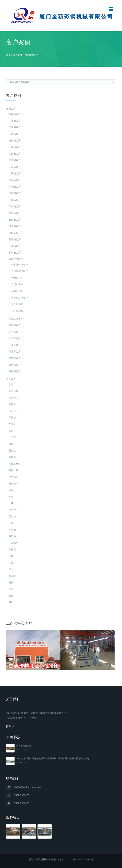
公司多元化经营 (24, 746)
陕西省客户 (15, 233)
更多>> (10, 726)
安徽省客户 (15, 147)
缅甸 (11, 589)
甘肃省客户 (15, 239)
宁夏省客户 (15, 246)
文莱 (11, 503)
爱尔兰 (12, 450)
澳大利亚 (14, 398)
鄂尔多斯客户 (18, 311)
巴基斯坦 (14, 543)
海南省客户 (15, 140)
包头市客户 (17, 304)
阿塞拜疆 (14, 391)
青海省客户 (15, 371)
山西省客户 (15, 173)
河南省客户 (15, 193)
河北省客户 (15, 200)
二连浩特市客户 (20, 271)
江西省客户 (15, 134)
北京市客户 (15, 338)
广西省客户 (15, 127)
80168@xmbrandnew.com (28, 787)
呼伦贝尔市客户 (20, 298)
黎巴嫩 (12, 536)
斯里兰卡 (14, 510)
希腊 (11, 444)
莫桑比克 (14, 470)
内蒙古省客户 (31, 55)
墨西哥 (12, 404)
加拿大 (12, 424)
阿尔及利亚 (15, 464)
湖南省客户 (15, 180)
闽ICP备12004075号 (83, 859)
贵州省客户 (15, 226)
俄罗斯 (12, 457)
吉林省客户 (15, 325)
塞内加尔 (14, 483)
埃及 (11, 490)
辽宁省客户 (15, 332)
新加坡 (12, 576)
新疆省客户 (15, 253)
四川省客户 (15, 206)
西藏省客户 (15, 213)
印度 (11, 563)
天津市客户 (15, 352)
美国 (11, 431)
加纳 (11, 385)
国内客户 (11, 109)
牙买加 (12, 418)
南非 (11, 497)
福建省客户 (15, 114)
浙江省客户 (15, 160)
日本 (11, 556)
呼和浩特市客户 (20, 265)
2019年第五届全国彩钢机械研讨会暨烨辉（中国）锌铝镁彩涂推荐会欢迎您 (53, 758)
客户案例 (17, 55)
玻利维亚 (14, 411)
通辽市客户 (17, 284)
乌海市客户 (17, 291)
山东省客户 (15, 167)
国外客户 (11, 379)
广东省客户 (15, 121)
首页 (8, 55)
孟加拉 (12, 516)
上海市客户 (15, 345)
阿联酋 (12, 530)
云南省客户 (15, 220)
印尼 (11, 569)
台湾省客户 (15, 365)
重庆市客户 (15, 358)
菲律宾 (12, 549)
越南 (11, 582)
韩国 (11, 596)
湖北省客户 (15, 187)
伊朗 (11, 523)
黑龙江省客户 (16, 319)
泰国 (11, 602)
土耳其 (12, 437)
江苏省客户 (15, 154)
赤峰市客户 (17, 278)
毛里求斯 (14, 477)
